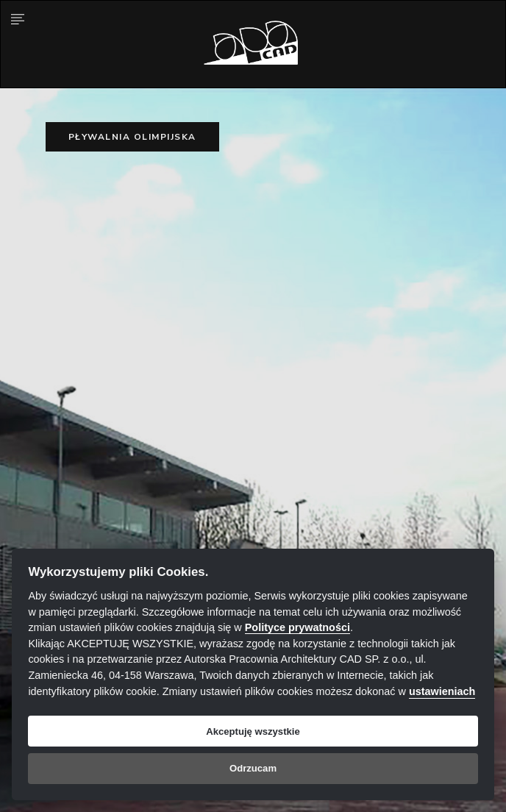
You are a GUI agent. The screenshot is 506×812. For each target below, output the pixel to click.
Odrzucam (253, 768)
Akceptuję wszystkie (253, 731)
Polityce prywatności (297, 627)
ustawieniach (442, 691)
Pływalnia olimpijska (132, 137)
